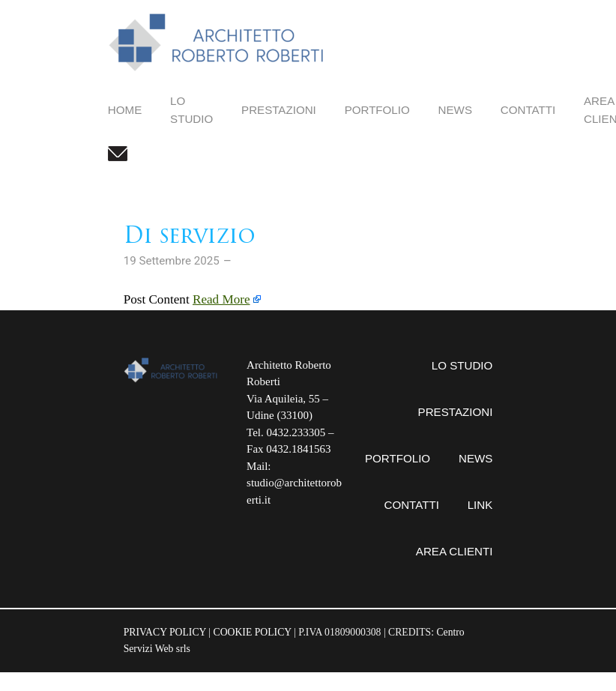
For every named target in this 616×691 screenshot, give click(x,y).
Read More (221, 299)
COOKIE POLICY (253, 632)
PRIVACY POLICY (165, 632)
